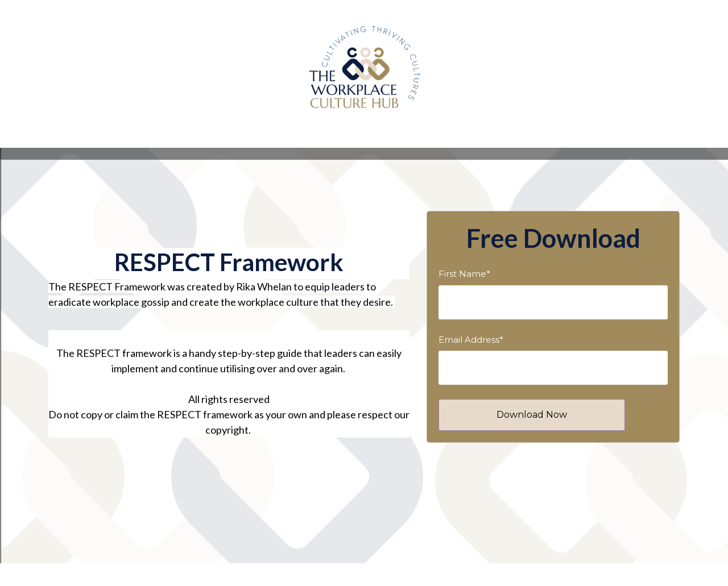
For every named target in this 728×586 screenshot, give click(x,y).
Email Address (471, 340)
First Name (464, 274)
